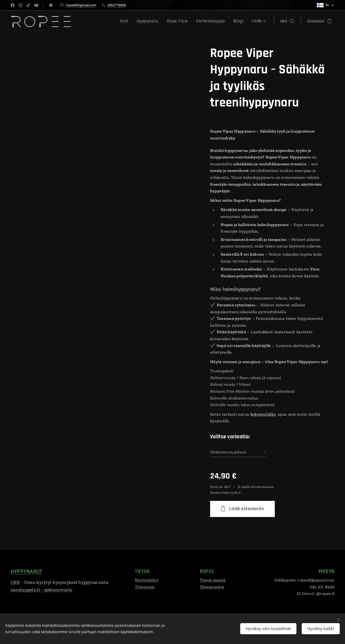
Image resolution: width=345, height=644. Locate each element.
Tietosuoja (145, 587)
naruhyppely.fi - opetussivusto (41, 590)
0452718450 (117, 5)
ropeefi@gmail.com (81, 5)
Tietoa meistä (213, 580)
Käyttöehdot (147, 580)
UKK (15, 582)
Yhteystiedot (212, 587)
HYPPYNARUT (26, 572)
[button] (287, 21)
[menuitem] (92, 21)
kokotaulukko (263, 414)
